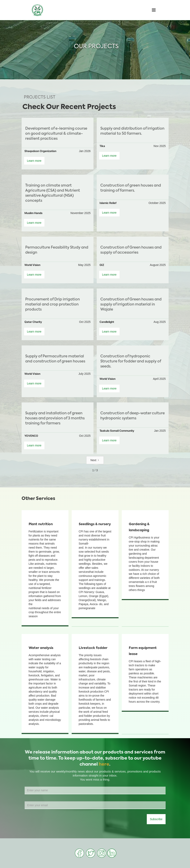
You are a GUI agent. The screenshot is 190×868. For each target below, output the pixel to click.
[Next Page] (95, 460)
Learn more (34, 161)
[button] (154, 10)
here (104, 764)
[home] (37, 10)
